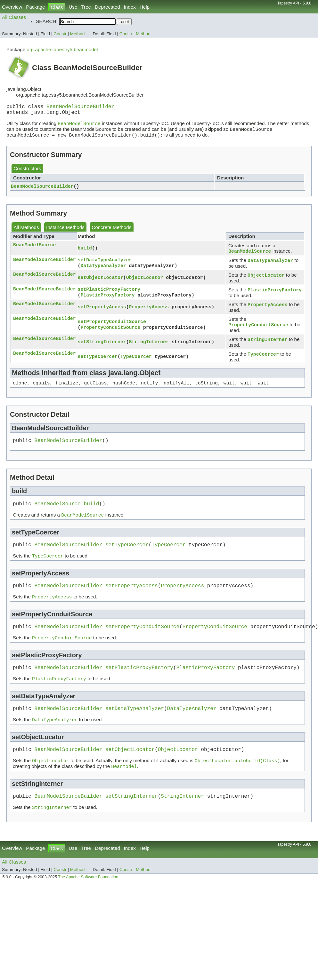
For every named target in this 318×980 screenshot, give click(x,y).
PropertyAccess (149, 314)
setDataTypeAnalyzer (105, 265)
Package (35, 7)
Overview (12, 7)
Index (130, 7)
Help (145, 7)
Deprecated (107, 7)
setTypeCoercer (98, 366)
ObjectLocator (145, 283)
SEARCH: (47, 21)
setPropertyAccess (102, 314)
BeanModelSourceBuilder (80, 107)
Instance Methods (65, 232)
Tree (86, 7)
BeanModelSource (34, 249)
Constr (60, 34)
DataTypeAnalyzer (103, 271)
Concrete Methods (111, 232)
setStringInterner (102, 350)
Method (77, 34)
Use (73, 7)
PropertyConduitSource (110, 336)
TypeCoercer (136, 366)
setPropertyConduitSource (112, 329)
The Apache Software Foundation (88, 905)
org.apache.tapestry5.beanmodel (62, 49)
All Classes (14, 17)
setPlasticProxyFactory (109, 296)
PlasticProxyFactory (107, 302)
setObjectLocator (101, 283)
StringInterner (149, 350)
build (85, 253)
